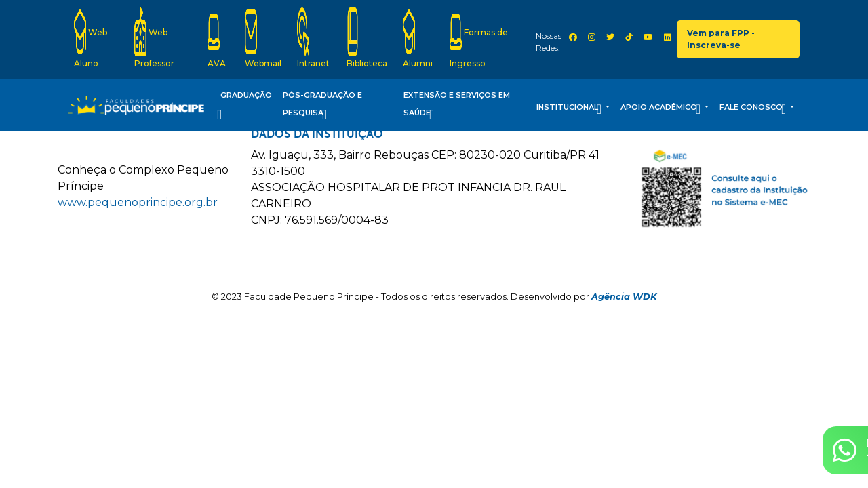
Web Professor (154, 38)
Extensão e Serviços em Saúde (457, 107)
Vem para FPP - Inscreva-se (721, 39)
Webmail (263, 38)
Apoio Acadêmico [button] (662, 109)
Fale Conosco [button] (754, 109)
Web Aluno (91, 38)
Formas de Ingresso (479, 38)
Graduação (244, 107)
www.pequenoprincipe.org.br (138, 202)
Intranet (313, 38)
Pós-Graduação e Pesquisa (322, 107)
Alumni (418, 38)
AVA (217, 38)
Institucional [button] (570, 109)
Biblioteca (367, 38)
